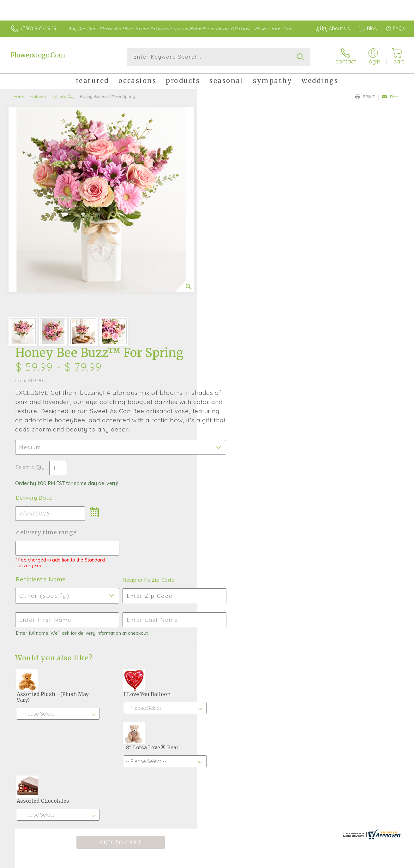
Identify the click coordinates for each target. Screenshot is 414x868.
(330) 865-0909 (39, 28)
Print (365, 97)
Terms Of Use (318, 861)
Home (19, 96)
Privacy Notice (356, 861)
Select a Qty (222, 227)
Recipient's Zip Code (332, 340)
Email (392, 97)
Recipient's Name (233, 339)
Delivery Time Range (239, 292)
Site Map (388, 861)
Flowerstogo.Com (38, 55)
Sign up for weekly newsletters (207, 707)
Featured (38, 96)
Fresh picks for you (207, 673)
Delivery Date (225, 258)
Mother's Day (63, 96)
